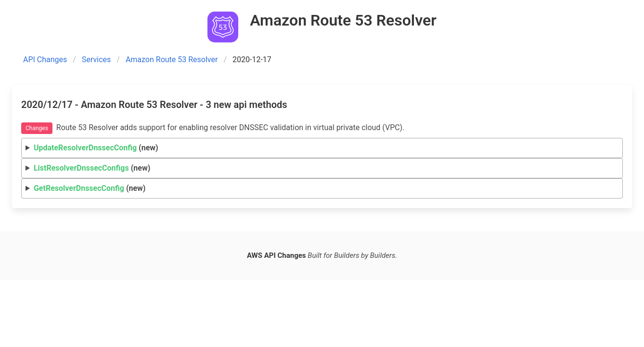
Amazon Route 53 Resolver (172, 60)
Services (96, 60)
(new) (96, 148)
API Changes (45, 60)
